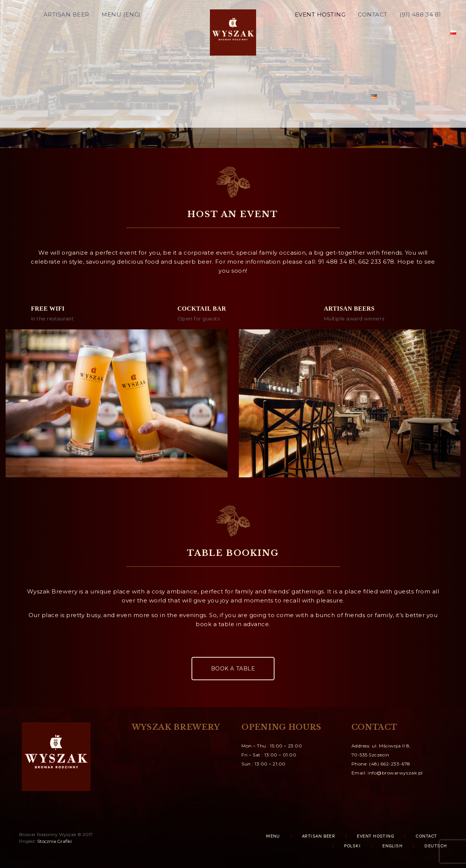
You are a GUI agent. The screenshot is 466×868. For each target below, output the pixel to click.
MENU (273, 836)
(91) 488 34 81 (420, 32)
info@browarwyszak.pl (395, 773)
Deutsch (436, 846)
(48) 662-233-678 (390, 764)
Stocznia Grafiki (54, 841)
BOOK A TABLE (233, 669)
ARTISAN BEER (66, 32)
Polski (352, 846)
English (392, 846)
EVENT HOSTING (320, 32)
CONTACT (373, 32)
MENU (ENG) (121, 32)
